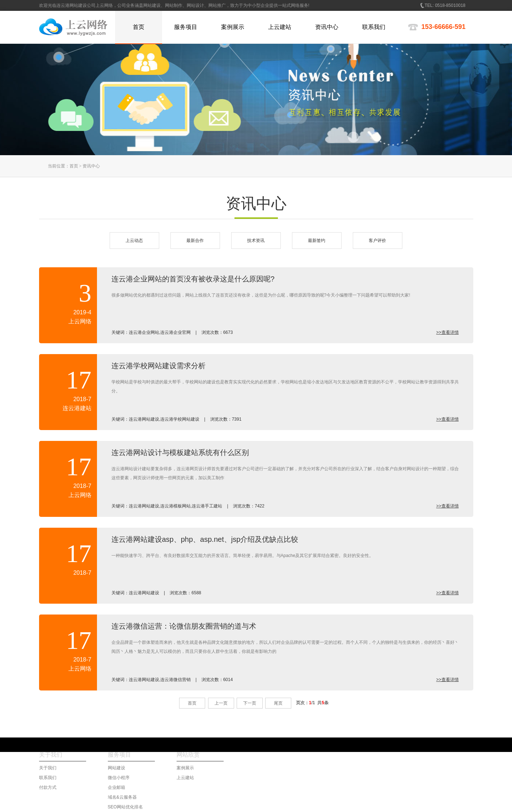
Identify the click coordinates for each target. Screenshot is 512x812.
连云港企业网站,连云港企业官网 (160, 332)
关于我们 (48, 768)
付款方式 (48, 787)
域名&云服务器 (122, 797)
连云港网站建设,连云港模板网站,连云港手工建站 (176, 506)
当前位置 (56, 166)
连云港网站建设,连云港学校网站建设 (164, 419)
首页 (74, 166)
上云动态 (134, 241)
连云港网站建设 (144, 593)
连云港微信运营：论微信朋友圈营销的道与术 (184, 626)
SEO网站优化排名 (125, 807)
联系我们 (48, 778)
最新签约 (317, 241)
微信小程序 (119, 778)
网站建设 (117, 768)
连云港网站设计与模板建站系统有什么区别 (180, 452)
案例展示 (185, 768)
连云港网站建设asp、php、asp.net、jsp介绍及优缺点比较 (205, 539)
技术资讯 (256, 241)
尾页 (278, 703)
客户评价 (377, 241)
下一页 (250, 703)
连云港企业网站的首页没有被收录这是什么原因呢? (193, 279)
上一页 (221, 703)
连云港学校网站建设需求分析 (158, 366)
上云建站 (185, 778)
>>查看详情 (447, 332)
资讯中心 (91, 166)
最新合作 (195, 241)
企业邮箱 (117, 787)
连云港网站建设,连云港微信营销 (160, 680)
